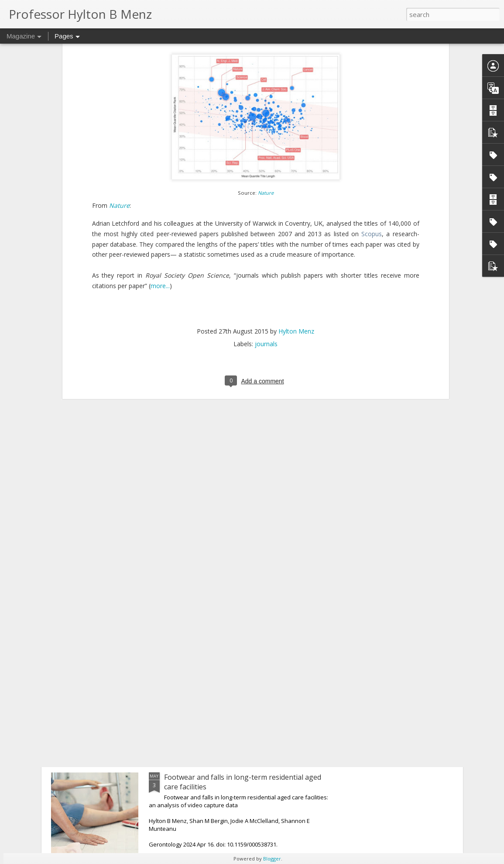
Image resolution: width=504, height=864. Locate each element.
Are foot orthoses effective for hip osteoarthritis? (245, 578)
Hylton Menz (296, 193)
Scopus (372, 95)
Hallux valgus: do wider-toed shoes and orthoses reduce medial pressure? (243, 682)
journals (266, 205)
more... (160, 148)
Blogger (272, 859)
